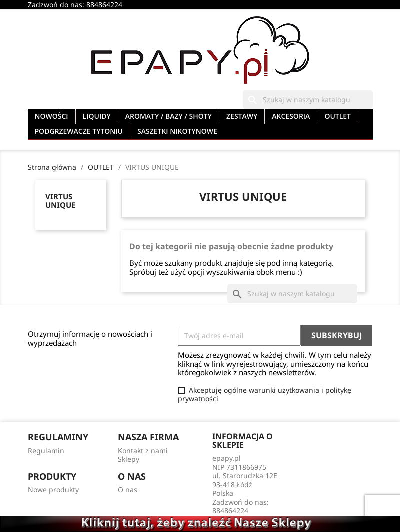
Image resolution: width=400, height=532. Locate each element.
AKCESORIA (291, 116)
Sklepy (128, 459)
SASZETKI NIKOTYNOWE (177, 131)
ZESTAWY (242, 116)
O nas (127, 490)
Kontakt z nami (143, 451)
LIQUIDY (97, 116)
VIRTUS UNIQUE (60, 201)
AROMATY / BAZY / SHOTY (168, 116)
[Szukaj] (308, 100)
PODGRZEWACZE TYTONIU (79, 131)
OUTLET (338, 116)
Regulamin (46, 451)
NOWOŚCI (51, 116)
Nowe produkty (53, 490)
